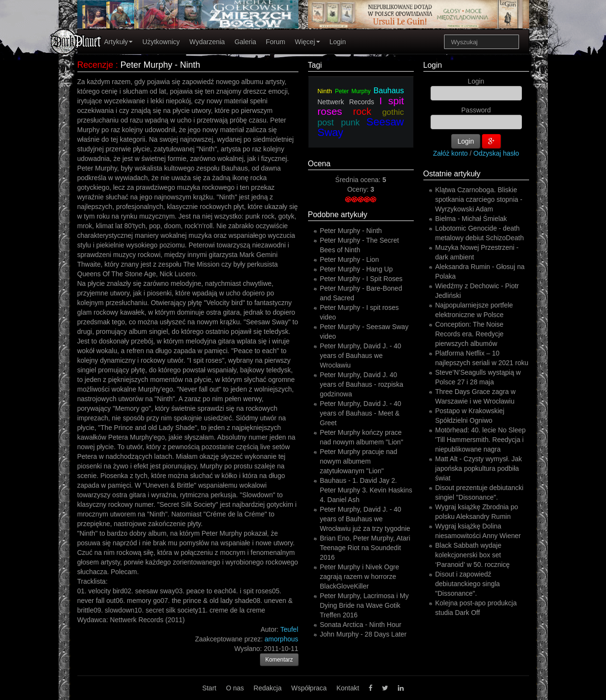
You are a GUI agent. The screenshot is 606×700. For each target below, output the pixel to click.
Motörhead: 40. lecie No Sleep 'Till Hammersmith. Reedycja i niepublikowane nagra (481, 440)
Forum (275, 42)
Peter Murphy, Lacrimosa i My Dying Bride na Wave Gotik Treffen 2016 (365, 605)
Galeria (245, 42)
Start (210, 688)
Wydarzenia (207, 42)
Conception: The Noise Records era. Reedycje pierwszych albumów (470, 334)
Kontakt (348, 688)
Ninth (325, 91)
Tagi (315, 65)
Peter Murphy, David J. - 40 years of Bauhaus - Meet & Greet (361, 413)
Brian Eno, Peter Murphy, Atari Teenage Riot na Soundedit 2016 (365, 548)
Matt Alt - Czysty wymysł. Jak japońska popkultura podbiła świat (479, 468)
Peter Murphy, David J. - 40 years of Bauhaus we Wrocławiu (361, 356)
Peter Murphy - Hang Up (357, 269)
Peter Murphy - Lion (350, 259)
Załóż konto (450, 153)
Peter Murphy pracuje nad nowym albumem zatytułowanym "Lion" (359, 461)
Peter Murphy (353, 91)
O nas (235, 688)
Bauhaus (389, 91)
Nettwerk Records (346, 102)
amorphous (281, 639)
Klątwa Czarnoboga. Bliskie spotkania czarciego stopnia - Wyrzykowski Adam (479, 199)
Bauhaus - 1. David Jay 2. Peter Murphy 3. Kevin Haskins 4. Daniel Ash (366, 490)
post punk (339, 123)
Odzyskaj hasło (496, 153)
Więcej (307, 42)
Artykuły (119, 42)
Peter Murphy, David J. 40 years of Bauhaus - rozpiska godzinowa (362, 384)
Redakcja (268, 688)
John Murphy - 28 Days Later (364, 634)
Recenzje (95, 65)
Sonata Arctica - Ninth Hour (361, 625)
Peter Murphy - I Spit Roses (361, 279)
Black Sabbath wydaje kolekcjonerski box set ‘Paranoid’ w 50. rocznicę (473, 555)
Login (338, 42)
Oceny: (359, 189)
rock (362, 111)
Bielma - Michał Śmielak (471, 219)
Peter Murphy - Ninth (351, 231)
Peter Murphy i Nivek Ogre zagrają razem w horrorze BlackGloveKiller (360, 577)
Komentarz (279, 660)
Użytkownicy (161, 42)
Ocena (319, 164)
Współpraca (309, 688)
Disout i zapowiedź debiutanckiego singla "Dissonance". (468, 584)
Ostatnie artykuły (452, 174)
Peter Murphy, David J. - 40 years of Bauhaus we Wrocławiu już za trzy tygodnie (365, 519)
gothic (393, 112)
